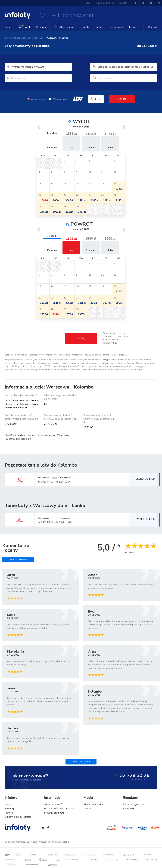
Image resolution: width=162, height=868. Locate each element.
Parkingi (99, 27)
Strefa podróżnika (105, 3)
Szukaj (122, 99)
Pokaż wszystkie (81, 762)
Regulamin (129, 809)
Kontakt (153, 27)
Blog (89, 3)
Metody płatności (54, 813)
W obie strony (36, 99)
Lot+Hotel (24, 26)
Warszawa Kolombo (56, 518)
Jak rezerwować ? (54, 805)
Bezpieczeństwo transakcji (59, 809)
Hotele (85, 27)
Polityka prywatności (134, 805)
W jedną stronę (58, 99)
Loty (7, 27)
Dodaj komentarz (18, 560)
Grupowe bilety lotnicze (125, 27)
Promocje (41, 27)
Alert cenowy (64, 27)
